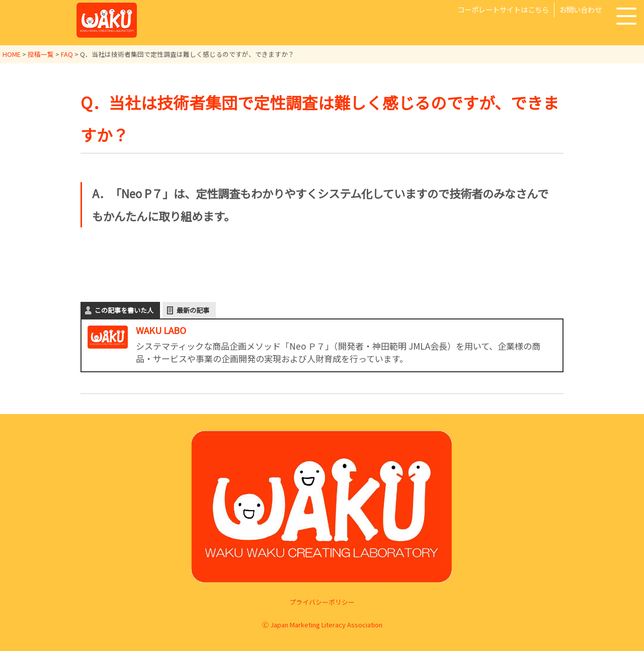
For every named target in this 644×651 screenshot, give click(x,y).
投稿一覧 (41, 54)
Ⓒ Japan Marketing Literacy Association (322, 624)
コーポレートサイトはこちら (503, 9)
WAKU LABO (161, 330)
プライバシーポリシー (322, 602)
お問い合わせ (581, 9)
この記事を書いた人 (124, 310)
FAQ (67, 54)
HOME (12, 54)
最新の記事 (193, 310)
